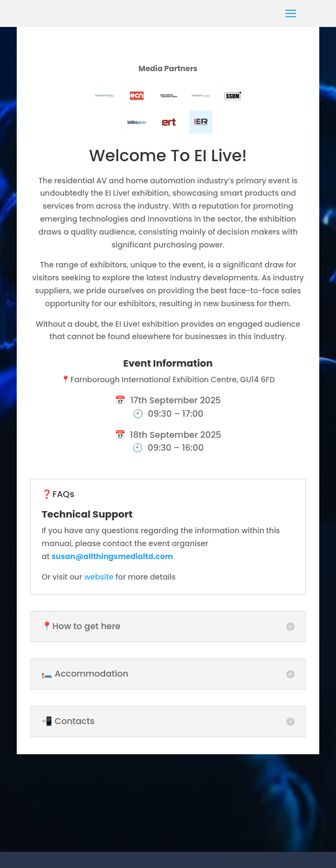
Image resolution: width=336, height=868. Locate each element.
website (99, 577)
